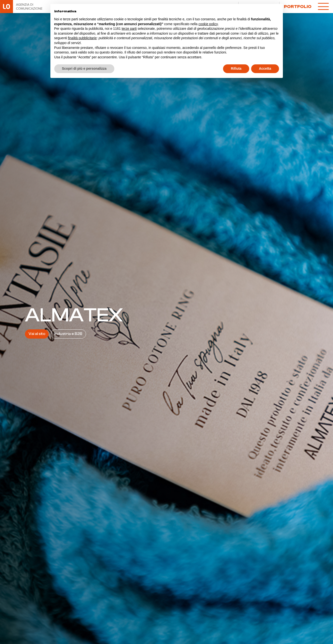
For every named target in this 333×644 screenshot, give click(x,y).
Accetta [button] (265, 68)
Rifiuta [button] (236, 68)
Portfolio (298, 7)
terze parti (129, 29)
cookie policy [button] (208, 24)
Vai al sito (37, 334)
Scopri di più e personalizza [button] (84, 68)
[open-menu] (323, 6)
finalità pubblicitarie (82, 38)
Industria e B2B (68, 334)
